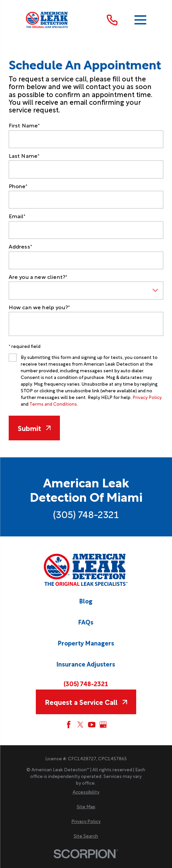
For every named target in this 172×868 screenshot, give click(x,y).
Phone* (18, 186)
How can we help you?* (39, 307)
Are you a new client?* (38, 276)
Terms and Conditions (53, 404)
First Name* (24, 125)
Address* (20, 246)
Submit (34, 428)
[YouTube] (92, 725)
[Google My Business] (103, 725)
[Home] (47, 20)
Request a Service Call (86, 702)
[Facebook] (69, 725)
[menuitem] (86, 792)
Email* (17, 216)
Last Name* (24, 155)
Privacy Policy (147, 397)
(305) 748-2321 (86, 514)
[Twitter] (80, 725)
